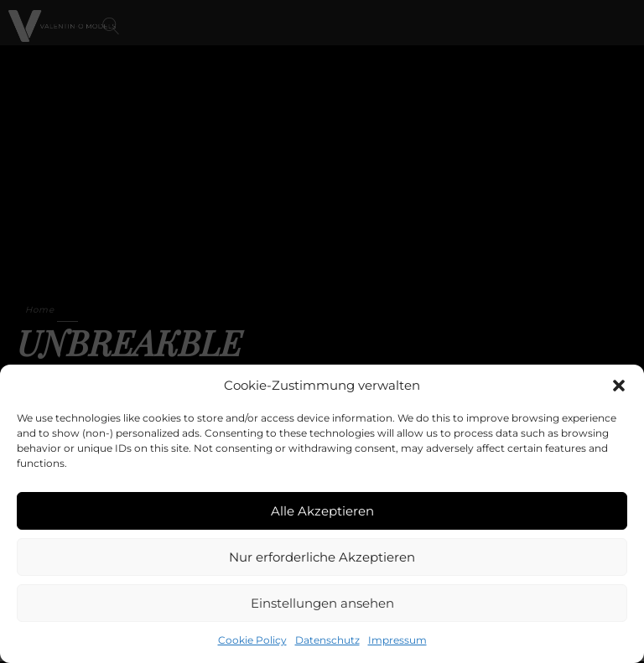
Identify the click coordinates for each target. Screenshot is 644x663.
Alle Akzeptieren (322, 511)
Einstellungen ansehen (322, 603)
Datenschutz (327, 640)
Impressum (397, 640)
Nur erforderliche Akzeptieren (322, 557)
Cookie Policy (252, 640)
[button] (619, 386)
